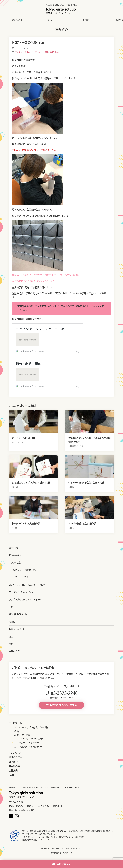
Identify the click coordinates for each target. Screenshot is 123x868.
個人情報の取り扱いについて (73, 848)
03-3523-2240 (64, 693)
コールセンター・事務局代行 (22, 570)
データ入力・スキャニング (21, 592)
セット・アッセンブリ (18, 577)
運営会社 (56, 848)
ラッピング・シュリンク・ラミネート (30, 52)
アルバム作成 (15, 555)
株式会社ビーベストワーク (40, 840)
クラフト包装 (15, 563)
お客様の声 (14, 766)
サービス (51, 20)
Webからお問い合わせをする (62, 705)
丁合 (11, 607)
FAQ (11, 775)
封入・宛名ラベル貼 (18, 614)
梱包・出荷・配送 (52, 52)
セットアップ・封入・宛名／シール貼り (27, 585)
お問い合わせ (45, 848)
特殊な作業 (14, 651)
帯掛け (12, 622)
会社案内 (13, 771)
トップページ (15, 753)
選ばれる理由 (17, 20)
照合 (11, 644)
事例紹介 (86, 20)
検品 (11, 637)
